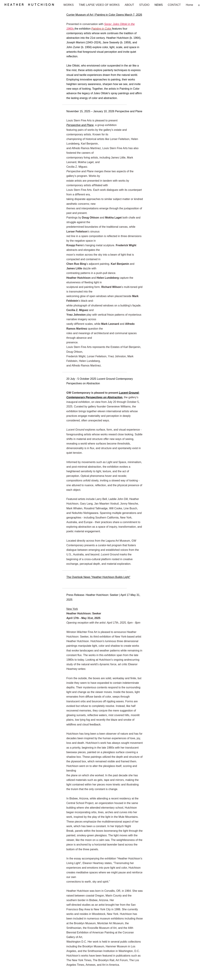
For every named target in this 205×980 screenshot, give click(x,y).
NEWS (159, 5)
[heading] (32, 6)
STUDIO (144, 5)
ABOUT (129, 5)
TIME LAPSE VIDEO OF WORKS (99, 5)
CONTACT (174, 5)
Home (189, 5)
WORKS (69, 5)
